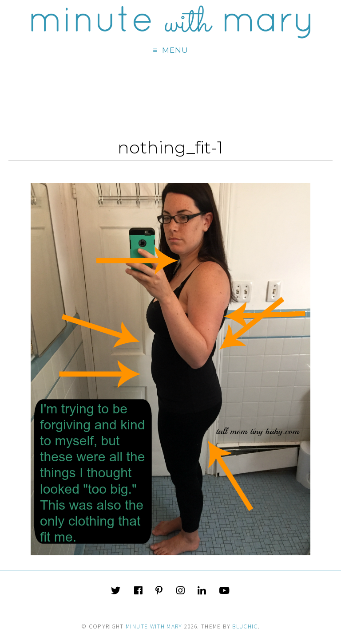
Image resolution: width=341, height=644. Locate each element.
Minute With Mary (154, 626)
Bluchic (245, 626)
